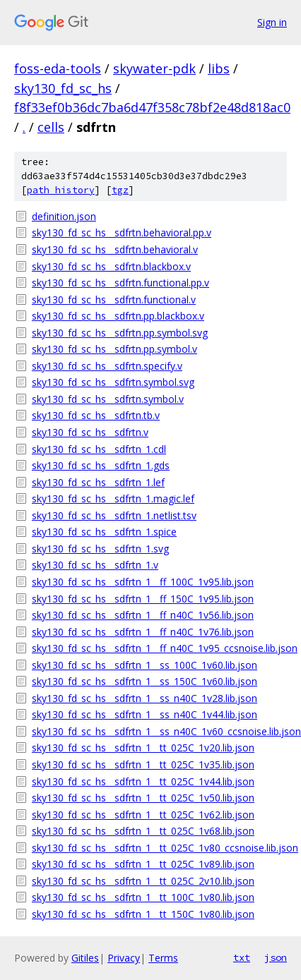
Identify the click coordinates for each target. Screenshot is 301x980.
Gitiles (85, 958)
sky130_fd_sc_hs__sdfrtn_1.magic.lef (113, 498)
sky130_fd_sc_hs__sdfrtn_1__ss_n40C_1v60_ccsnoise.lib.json (159, 731)
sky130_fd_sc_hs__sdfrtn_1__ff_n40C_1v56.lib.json (143, 615)
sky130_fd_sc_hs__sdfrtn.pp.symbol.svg (120, 333)
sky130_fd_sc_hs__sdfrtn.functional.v (114, 300)
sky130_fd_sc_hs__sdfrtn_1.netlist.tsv (114, 515)
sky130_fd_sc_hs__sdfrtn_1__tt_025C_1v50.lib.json (143, 798)
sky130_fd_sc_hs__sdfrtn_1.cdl (99, 449)
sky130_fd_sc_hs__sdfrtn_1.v (95, 565)
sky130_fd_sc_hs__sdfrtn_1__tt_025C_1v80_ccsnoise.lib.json (159, 848)
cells (51, 127)
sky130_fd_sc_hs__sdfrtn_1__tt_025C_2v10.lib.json (143, 881)
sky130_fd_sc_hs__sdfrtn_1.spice (104, 532)
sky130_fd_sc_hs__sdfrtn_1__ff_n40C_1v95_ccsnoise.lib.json (159, 648)
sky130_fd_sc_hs (63, 88)
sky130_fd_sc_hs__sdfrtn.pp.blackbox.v (118, 316)
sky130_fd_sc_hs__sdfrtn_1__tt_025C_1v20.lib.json (143, 748)
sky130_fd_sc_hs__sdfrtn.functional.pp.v (120, 283)
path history (61, 190)
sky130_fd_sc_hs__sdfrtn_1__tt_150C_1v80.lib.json (143, 914)
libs (219, 68)
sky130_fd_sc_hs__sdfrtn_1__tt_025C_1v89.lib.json (143, 864)
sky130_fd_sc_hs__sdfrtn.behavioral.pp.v (122, 232)
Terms (163, 958)
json (276, 957)
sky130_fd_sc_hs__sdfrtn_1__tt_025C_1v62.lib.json (143, 815)
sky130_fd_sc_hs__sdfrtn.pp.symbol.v (114, 349)
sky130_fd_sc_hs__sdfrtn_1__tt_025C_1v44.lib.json (143, 781)
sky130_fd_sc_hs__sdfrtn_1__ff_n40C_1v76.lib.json (143, 632)
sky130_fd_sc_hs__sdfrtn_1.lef (98, 482)
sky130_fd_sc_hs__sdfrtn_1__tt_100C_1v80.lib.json (143, 897)
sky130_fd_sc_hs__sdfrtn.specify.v (107, 366)
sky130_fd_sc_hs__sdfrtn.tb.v (96, 415)
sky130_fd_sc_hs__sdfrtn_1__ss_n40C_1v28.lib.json (144, 698)
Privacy (124, 958)
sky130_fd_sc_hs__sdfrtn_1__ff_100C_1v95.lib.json (143, 582)
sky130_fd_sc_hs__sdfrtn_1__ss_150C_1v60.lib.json (144, 681)
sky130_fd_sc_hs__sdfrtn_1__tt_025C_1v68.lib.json (143, 831)
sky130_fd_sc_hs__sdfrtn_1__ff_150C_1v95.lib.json (143, 599)
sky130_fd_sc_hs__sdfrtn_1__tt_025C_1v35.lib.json (143, 764)
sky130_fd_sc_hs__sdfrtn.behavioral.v (115, 249)
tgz (120, 190)
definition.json (64, 216)
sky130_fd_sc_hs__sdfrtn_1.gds (101, 465)
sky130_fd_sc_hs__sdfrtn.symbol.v (108, 399)
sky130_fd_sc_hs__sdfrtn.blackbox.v (111, 266)
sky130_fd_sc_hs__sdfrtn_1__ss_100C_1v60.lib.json (144, 665)
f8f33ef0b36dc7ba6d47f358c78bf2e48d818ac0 (152, 107)
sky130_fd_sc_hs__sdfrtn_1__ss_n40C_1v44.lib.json (144, 714)
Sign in (272, 22)
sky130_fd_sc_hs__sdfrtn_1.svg (100, 549)
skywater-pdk (154, 68)
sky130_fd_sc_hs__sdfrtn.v (90, 432)
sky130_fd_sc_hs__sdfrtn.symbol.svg (113, 382)
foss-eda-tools (58, 68)
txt (242, 957)
